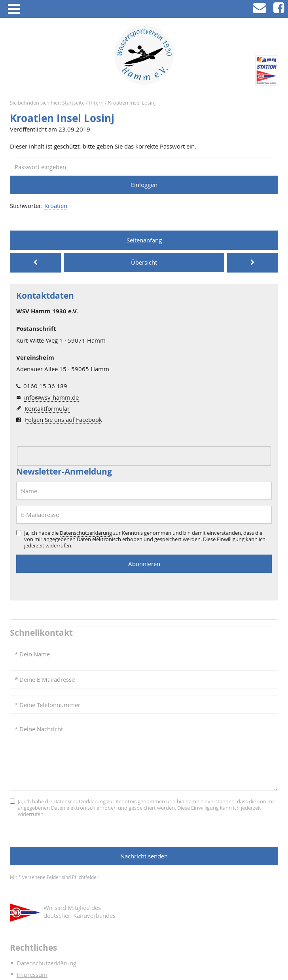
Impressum (32, 974)
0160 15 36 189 (45, 386)
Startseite (73, 103)
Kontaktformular (47, 408)
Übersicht (144, 262)
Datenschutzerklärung (86, 533)
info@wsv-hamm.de (51, 397)
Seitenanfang (144, 240)
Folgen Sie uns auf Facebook (63, 419)
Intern (96, 103)
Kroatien (56, 206)
